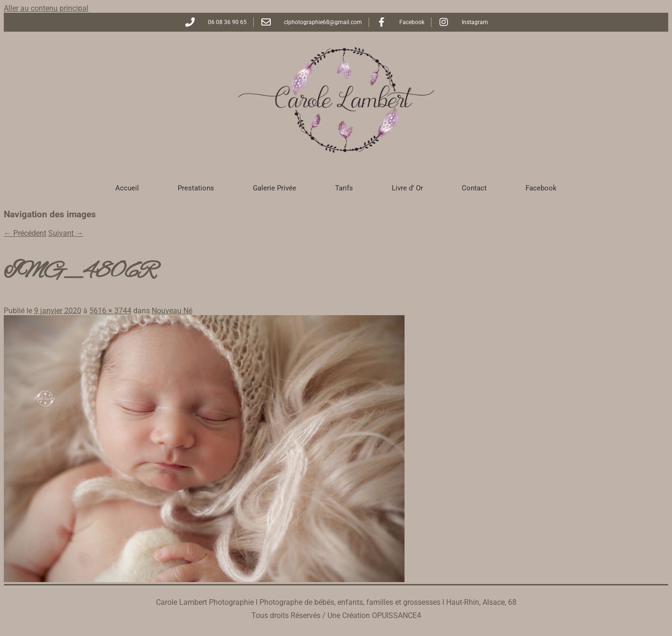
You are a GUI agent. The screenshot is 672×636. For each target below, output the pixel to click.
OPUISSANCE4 (396, 615)
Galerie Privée (275, 188)
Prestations (196, 188)
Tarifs (344, 188)
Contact (474, 188)
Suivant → (66, 233)
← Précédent (25, 233)
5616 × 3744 (110, 311)
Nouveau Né (172, 311)
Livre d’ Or (407, 188)
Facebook (541, 188)
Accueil (127, 188)
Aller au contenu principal (46, 8)
